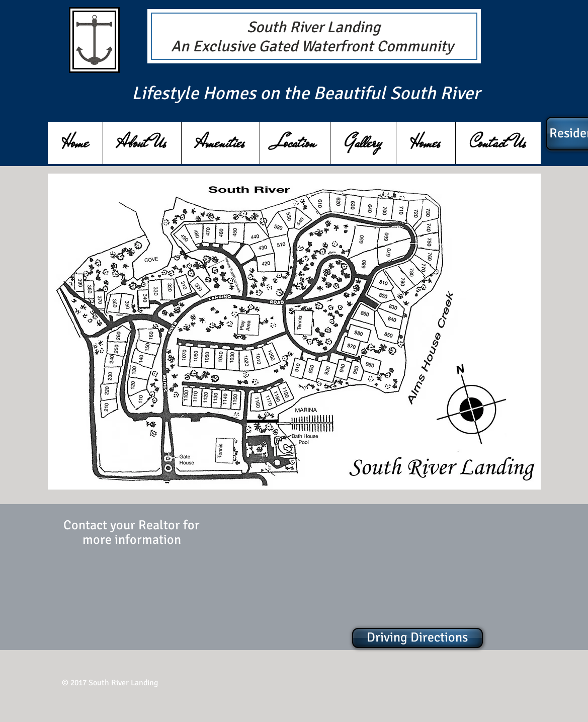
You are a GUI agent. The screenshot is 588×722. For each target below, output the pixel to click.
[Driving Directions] (417, 638)
